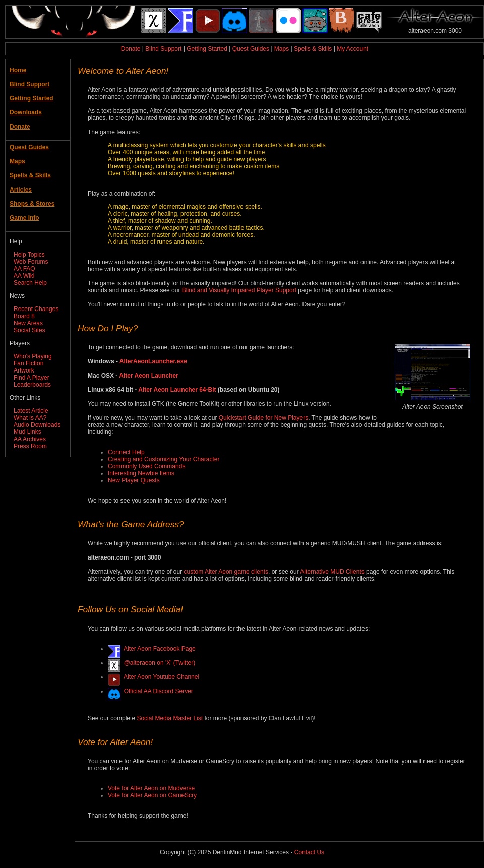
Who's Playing (33, 356)
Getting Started (207, 49)
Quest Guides (251, 49)
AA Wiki (24, 276)
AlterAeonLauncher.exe (153, 361)
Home (18, 70)
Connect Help (126, 452)
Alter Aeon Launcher (149, 376)
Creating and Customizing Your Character (164, 459)
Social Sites (29, 330)
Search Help (30, 283)
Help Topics (29, 255)
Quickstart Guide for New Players (263, 418)
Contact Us (309, 852)
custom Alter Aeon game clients (226, 572)
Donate (131, 49)
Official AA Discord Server (157, 691)
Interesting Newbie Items (141, 473)
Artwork (24, 370)
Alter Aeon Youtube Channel (160, 677)
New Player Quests (134, 480)
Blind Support (163, 49)
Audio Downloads (37, 425)
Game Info (24, 218)
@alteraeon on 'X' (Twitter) (158, 663)
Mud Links (27, 432)
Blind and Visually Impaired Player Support (239, 290)
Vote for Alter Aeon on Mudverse (151, 788)
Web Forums (31, 262)
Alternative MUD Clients (332, 572)
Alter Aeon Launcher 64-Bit (177, 390)
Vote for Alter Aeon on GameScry (152, 795)
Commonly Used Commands (146, 466)
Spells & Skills (313, 49)
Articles (21, 190)
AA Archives (30, 439)
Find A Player (32, 378)
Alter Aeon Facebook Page (158, 649)
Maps (282, 49)
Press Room (30, 446)
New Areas (28, 323)
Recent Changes (36, 309)
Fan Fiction (28, 363)
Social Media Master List (170, 718)
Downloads (26, 112)
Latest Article (31, 411)
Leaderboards (32, 385)
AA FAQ (24, 269)
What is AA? (30, 418)
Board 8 (24, 316)
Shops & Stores (32, 204)
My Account (352, 49)
